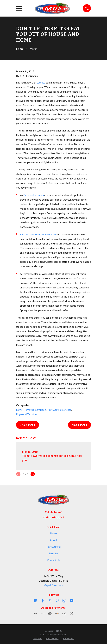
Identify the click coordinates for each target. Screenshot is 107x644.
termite (41, 82)
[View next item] (33, 474)
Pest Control (53, 547)
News (19, 410)
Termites (29, 410)
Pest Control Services (59, 410)
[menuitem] (38, 639)
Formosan (50, 234)
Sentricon (41, 410)
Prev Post (27, 425)
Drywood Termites (27, 414)
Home (53, 533)
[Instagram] (64, 601)
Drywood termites (34, 195)
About (53, 540)
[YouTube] (72, 601)
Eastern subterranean (32, 234)
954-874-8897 (53, 517)
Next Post (80, 425)
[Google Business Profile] (35, 601)
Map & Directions (53, 585)
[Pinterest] (57, 601)
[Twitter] (50, 601)
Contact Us (53, 560)
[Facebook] (43, 601)
